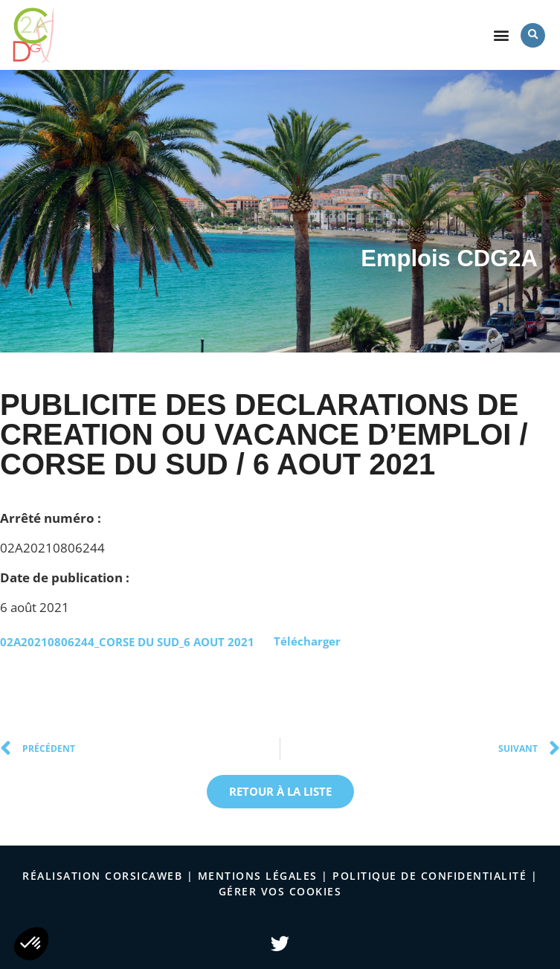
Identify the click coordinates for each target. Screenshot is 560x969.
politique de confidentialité (429, 876)
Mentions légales (258, 876)
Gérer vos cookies (280, 891)
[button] (501, 35)
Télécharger (307, 641)
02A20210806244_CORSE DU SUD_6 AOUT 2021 (127, 641)
